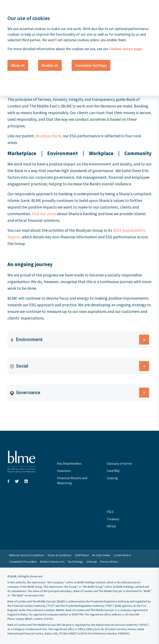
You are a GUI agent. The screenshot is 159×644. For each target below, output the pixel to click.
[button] (79, 340)
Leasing (112, 478)
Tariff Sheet (82, 555)
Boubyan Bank (48, 136)
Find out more (44, 214)
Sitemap (92, 562)
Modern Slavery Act (52, 562)
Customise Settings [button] (91, 65)
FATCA (111, 526)
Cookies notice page (125, 49)
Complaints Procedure (23, 562)
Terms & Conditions (59, 555)
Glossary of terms (119, 463)
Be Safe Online (101, 555)
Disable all (50, 65)
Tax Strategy (75, 562)
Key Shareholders (69, 463)
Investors (64, 471)
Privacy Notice (109, 562)
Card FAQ (113, 471)
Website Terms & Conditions (27, 555)
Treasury (113, 519)
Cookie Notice (122, 555)
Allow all (18, 65)
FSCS (110, 512)
